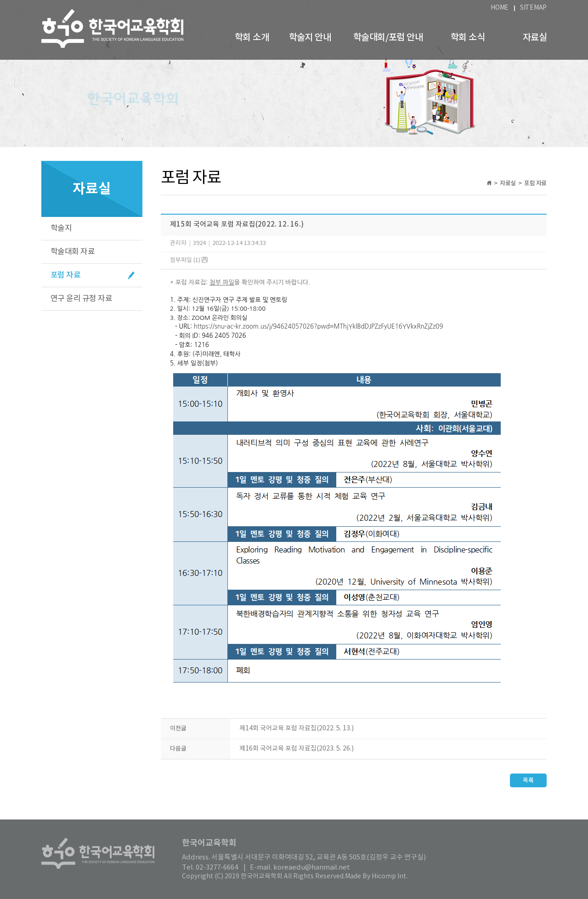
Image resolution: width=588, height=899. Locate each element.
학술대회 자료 (73, 252)
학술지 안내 (310, 38)
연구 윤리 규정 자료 (81, 299)
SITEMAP (533, 8)
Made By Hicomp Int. (376, 876)
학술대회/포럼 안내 (388, 38)
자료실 (535, 38)
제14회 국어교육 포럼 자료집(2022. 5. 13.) (297, 728)
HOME (500, 8)
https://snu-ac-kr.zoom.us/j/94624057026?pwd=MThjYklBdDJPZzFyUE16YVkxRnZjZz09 (319, 327)
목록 (528, 780)
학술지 (61, 228)
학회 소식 (468, 38)
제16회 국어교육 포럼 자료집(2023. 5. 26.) (297, 749)
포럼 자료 (65, 275)
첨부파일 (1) (189, 260)
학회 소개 (252, 38)
